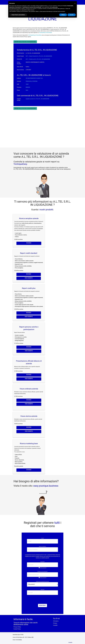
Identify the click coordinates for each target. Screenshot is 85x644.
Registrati (42, 605)
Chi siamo (56, 621)
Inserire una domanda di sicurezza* (42, 581)
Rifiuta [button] (63, 15)
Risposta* (42, 590)
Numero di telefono (42, 546)
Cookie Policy (17, 629)
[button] (75, 3)
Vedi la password (43, 568)
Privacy (55, 623)
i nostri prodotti (46, 210)
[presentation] (42, 600)
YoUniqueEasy (20, 164)
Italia (27, 90)
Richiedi (29, 243)
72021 (27, 84)
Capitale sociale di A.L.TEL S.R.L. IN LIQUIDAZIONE (37, 99)
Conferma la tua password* (42, 571)
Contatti (55, 625)
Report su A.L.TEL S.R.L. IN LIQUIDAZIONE (25, 42)
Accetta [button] (72, 15)
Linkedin (70, 642)
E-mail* (42, 538)
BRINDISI (28, 87)
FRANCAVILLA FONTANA (32, 81)
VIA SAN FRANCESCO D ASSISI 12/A (34, 78)
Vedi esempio (29, 278)
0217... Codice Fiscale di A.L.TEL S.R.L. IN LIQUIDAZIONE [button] (39, 56)
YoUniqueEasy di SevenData (45, 33)
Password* (42, 562)
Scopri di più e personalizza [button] (18, 15)
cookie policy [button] (55, 7)
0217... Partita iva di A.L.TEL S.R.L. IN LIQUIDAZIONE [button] (38, 59)
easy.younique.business (46, 486)
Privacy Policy (17, 627)
